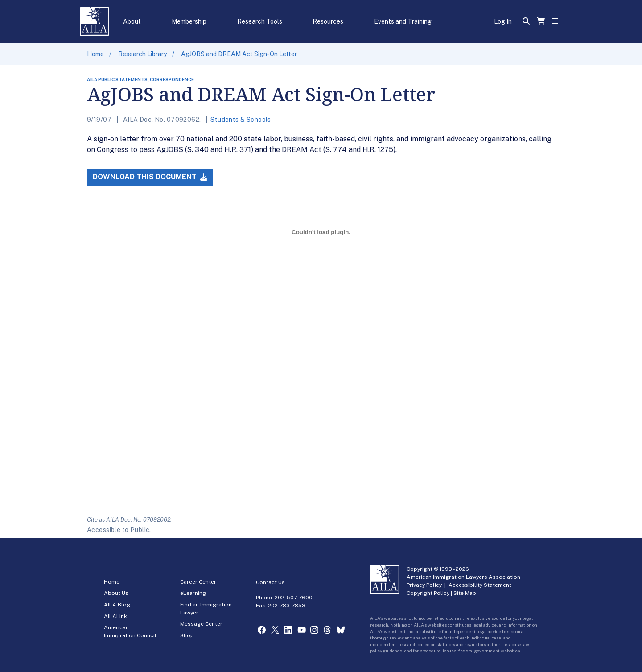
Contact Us (270, 582)
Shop (187, 635)
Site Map (465, 593)
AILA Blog (117, 605)
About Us (116, 593)
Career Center (198, 582)
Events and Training (403, 21)
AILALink (115, 616)
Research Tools (260, 21)
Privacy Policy (424, 585)
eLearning (193, 593)
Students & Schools (241, 120)
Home (95, 54)
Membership (189, 21)
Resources (328, 21)
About (132, 21)
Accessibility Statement (480, 585)
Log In (503, 21)
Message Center (201, 624)
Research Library (142, 54)
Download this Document (150, 177)
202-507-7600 (294, 598)
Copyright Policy (428, 593)
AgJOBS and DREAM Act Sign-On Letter (239, 54)
